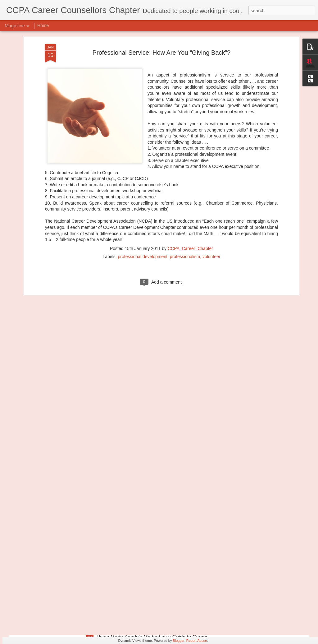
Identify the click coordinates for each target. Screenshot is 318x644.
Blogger (178, 641)
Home (43, 25)
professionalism (185, 214)
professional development (143, 214)
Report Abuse (197, 641)
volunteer (211, 214)
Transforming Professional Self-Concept (141, 566)
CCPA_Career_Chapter (190, 206)
